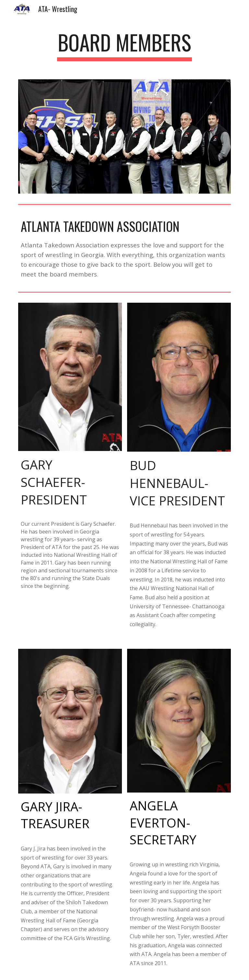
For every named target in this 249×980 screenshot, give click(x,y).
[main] (124, 45)
